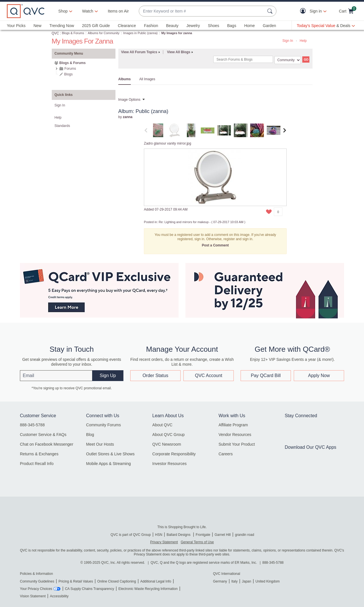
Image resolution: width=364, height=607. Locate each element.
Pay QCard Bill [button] (266, 375)
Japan (246, 581)
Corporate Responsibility (174, 454)
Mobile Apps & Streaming (108, 464)
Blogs (69, 74)
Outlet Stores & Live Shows (110, 454)
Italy (234, 581)
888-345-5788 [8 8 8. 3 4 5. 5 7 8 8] (273, 563)
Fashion (151, 26)
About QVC (163, 425)
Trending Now (62, 26)
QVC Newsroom (167, 444)
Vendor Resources (235, 435)
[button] (304, 11)
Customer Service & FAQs (43, 435)
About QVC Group (169, 435)
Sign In (288, 41)
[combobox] (202, 11)
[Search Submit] (271, 11)
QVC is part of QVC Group (131, 535)
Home (250, 26)
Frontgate (203, 535)
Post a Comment (215, 245)
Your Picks (16, 26)
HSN (159, 535)
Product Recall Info (37, 464)
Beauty (172, 26)
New (38, 26)
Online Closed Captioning (117, 581)
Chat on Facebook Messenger (47, 444)
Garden (269, 26)
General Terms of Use (197, 542)
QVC (55, 33)
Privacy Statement (164, 542)
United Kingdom (267, 581)
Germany (220, 581)
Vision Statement (33, 596)
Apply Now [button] (319, 375)
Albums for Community (104, 33)
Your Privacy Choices (36, 589)
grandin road (244, 535)
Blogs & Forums (73, 33)
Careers (226, 454)
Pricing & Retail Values (76, 581)
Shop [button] (63, 11)
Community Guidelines (37, 581)
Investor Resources (170, 464)
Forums (70, 69)
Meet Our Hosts (100, 444)
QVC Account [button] (208, 375)
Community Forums (104, 425)
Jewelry (193, 26)
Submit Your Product (237, 444)
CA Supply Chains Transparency (89, 589)
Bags (232, 26)
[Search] (243, 59)
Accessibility (59, 596)
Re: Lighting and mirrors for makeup (184, 222)
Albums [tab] (125, 79)
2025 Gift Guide (96, 26)
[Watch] (88, 11)
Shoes (214, 26)
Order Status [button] (155, 375)
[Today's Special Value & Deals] (326, 26)
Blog (90, 435)
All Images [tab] (147, 79)
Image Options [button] (129, 100)
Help (303, 41)
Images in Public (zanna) (140, 33)
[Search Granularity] (288, 60)
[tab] (158, 130)
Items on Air (118, 11)
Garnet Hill (223, 535)
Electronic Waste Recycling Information (148, 589)
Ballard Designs (179, 535)
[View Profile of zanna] (128, 117)
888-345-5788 (32, 425)
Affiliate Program (233, 425)
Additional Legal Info (156, 581)
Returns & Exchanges (39, 454)
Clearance (127, 26)
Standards (62, 126)
